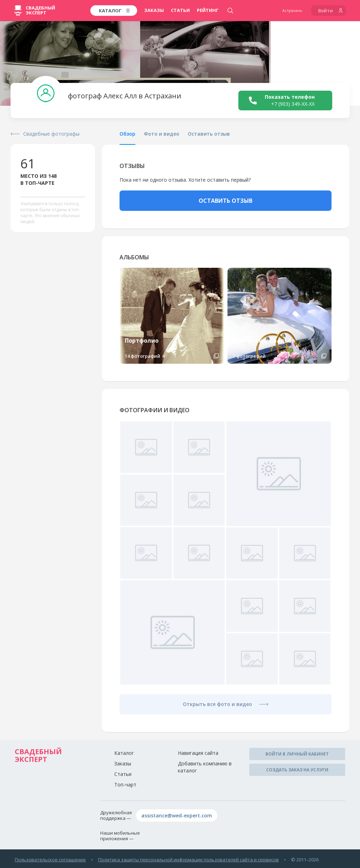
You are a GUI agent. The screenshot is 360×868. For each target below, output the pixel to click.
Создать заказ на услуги (297, 770)
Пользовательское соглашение (50, 860)
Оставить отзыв (209, 134)
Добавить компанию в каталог (205, 767)
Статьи (180, 10)
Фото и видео (162, 134)
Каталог (124, 753)
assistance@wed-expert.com (177, 815)
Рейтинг (208, 10)
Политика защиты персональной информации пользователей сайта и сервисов (188, 860)
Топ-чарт (125, 785)
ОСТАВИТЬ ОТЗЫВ (226, 201)
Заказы (154, 10)
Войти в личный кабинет (297, 754)
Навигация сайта (198, 753)
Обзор (127, 134)
